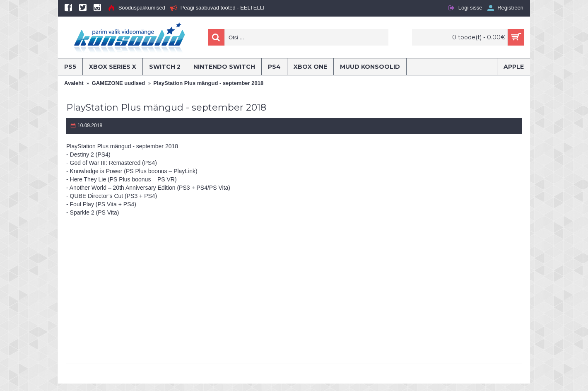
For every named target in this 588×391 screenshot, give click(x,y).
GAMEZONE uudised (119, 83)
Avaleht (74, 83)
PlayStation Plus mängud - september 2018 (208, 83)
